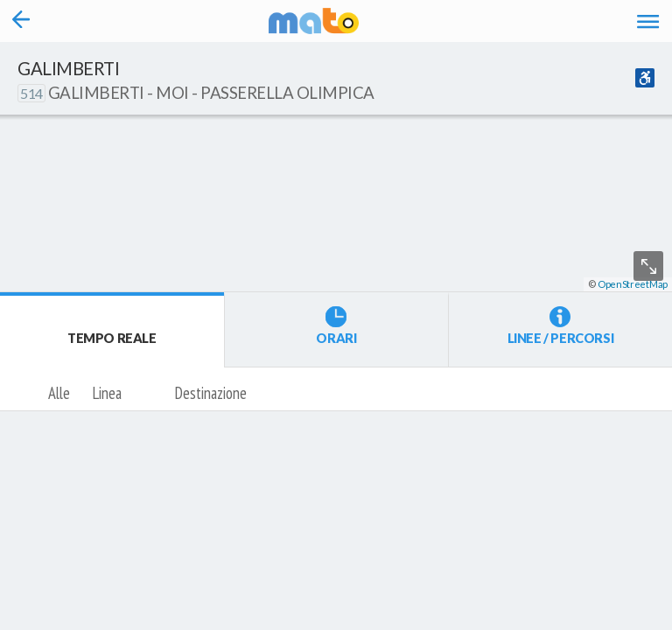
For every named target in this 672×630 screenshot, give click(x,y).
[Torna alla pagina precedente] (21, 21)
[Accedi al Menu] (648, 21)
